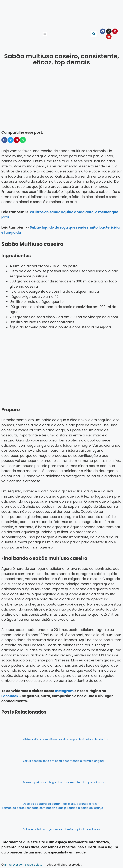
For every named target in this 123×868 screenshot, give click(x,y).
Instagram (64, 691)
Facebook (10, 696)
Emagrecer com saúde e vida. (23, 865)
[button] (45, 34)
